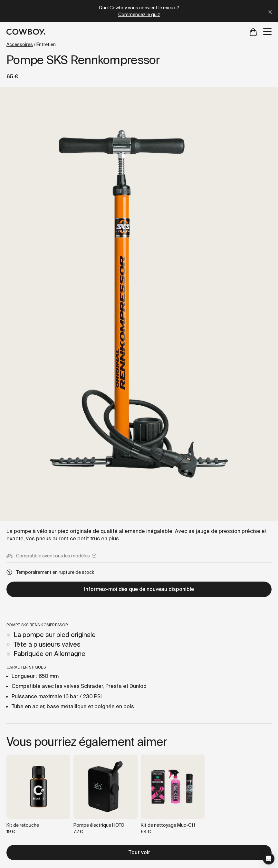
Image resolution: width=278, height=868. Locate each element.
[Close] (270, 11)
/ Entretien (31, 44)
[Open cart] (253, 32)
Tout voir (139, 852)
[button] (269, 859)
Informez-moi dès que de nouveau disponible (139, 589)
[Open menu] (267, 32)
